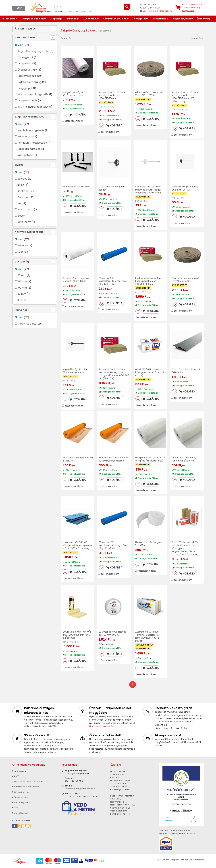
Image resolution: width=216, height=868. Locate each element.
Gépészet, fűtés (182, 19)
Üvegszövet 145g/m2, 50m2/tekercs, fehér (74, 94)
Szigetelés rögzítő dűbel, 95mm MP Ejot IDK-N (185, 188)
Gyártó (19, 165)
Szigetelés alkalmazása (30, 117)
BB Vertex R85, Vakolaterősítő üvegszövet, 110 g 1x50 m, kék (113, 280)
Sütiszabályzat (20, 792)
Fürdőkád (73, 19)
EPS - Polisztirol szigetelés (33, 94)
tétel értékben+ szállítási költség (192, 8)
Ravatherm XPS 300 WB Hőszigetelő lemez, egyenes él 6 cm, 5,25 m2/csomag (77, 547)
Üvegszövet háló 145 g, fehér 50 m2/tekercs (184, 458)
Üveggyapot (25, 88)
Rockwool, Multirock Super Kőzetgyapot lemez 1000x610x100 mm (113, 95)
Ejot (20, 203)
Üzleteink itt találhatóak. (102, 727)
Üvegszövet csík (27, 101)
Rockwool (23, 191)
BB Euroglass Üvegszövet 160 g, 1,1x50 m (78, 458)
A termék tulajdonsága (29, 232)
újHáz (21, 185)
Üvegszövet (25, 64)
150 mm (22, 282)
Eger (90, 12)
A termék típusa (25, 37)
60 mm (22, 294)
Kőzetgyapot (25, 57)
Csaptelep (56, 19)
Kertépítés (140, 19)
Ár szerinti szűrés (25, 29)
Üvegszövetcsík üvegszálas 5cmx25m (150, 545)
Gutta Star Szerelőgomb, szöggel (112, 188)
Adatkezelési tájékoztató (26, 787)
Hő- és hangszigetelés (31, 130)
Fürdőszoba (9, 19)
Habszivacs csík (27, 76)
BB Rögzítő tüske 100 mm (76, 186)
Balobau (22, 179)
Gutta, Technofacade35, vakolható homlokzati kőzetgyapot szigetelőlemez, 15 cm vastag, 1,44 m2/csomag (185, 549)
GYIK (15, 808)
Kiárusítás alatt (27, 324)
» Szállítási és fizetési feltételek (28, 782)
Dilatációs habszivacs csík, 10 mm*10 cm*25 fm (149, 94)
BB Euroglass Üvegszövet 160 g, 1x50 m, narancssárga (114, 458)
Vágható (23, 246)
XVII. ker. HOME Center (75, 12)
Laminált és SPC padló (116, 19)
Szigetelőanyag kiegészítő (33, 51)
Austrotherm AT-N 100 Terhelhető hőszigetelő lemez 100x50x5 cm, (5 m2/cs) (148, 637)
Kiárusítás (21, 310)
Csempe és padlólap (33, 19)
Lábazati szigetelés (29, 149)
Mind (20, 45)
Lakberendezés (11, 25)
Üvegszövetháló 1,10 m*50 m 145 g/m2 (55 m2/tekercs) (149, 459)
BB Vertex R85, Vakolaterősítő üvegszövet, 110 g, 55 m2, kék (113, 547)
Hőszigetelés (25, 137)
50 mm (22, 275)
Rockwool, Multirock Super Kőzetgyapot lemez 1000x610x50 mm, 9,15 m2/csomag (186, 97)
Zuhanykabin (91, 19)
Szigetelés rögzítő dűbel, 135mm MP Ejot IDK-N (76, 370)
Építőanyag (203, 19)
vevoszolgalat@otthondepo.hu (158, 11)
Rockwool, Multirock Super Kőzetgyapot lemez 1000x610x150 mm (149, 280)
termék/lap (197, 38)
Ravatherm (24, 222)
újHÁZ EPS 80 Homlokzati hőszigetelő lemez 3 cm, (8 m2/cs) (150, 371)
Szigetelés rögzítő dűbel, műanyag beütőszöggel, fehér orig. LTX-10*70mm (149, 189)
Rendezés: (66, 38)
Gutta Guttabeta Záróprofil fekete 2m (186, 370)
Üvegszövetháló (27, 70)
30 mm (22, 300)
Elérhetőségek (20, 813)
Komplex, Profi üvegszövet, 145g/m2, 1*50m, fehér (77, 279)
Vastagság (22, 262)
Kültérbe (23, 252)
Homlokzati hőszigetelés (32, 143)
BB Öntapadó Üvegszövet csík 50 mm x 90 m (113, 634)
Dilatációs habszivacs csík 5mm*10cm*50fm (186, 279)
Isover (21, 216)
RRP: (101, 106)
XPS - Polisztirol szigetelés (33, 107)
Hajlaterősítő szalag (29, 82)
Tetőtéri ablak (160, 19)
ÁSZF (16, 777)
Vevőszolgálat (20, 803)
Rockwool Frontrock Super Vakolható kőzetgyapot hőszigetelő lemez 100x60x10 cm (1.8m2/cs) (113, 373)
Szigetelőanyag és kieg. (79, 30)
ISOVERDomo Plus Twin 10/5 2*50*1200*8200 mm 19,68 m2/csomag (77, 636)
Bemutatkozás (20, 798)
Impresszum (19, 771)
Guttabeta (24, 197)
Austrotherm (25, 210)
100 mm (22, 288)
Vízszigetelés (25, 155)
